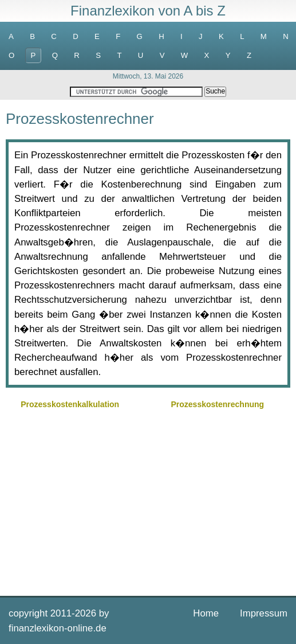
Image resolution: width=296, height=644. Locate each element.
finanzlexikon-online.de (58, 628)
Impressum (264, 613)
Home (206, 613)
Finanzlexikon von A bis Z (148, 11)
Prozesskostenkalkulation (70, 404)
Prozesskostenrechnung (217, 404)
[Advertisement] (148, 501)
